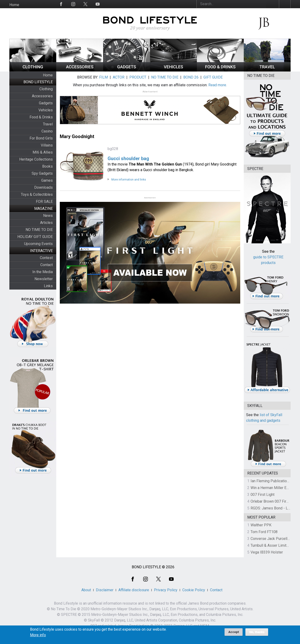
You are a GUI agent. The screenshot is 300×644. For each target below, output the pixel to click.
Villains (47, 145)
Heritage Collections (36, 159)
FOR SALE (44, 201)
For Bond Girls (41, 138)
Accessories (42, 96)
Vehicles (46, 110)
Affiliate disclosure (134, 590)
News (48, 216)
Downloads (43, 187)
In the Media (43, 272)
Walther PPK (261, 525)
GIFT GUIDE (213, 77)
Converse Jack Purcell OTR (273, 539)
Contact (47, 265)
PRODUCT (138, 77)
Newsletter (44, 279)
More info (38, 637)
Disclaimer (105, 590)
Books (47, 166)
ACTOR (119, 77)
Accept (234, 634)
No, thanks (257, 634)
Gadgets (46, 103)
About (86, 590)
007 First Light (262, 495)
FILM (103, 77)
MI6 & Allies (43, 152)
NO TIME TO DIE (39, 230)
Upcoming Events (38, 244)
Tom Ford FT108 (264, 532)
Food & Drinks (41, 117)
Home (14, 5)
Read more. (218, 85)
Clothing (46, 89)
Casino (47, 131)
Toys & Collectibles (37, 194)
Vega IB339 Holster (267, 552)
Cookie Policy (194, 590)
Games (47, 180)
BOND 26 (191, 77)
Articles (46, 223)
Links (48, 286)
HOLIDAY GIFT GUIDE (35, 237)
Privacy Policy (166, 590)
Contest (46, 258)
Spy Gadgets (42, 173)
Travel (48, 124)
